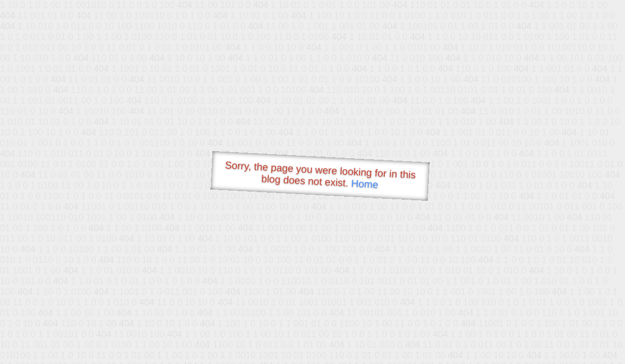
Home (365, 184)
